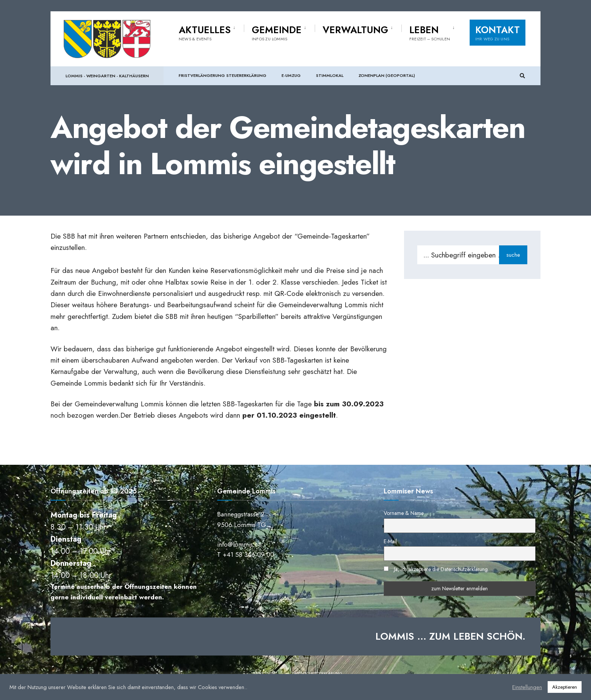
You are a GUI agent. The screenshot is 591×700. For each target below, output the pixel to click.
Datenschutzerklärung (317, 673)
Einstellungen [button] (527, 687)
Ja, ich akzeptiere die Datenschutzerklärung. (441, 569)
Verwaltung (355, 30)
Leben (430, 32)
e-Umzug (291, 75)
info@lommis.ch (239, 544)
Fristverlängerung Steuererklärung (223, 75)
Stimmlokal (330, 75)
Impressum (264, 673)
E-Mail (390, 541)
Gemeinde (277, 32)
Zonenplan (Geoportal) (387, 75)
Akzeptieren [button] (565, 687)
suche (513, 255)
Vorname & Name (404, 513)
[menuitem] (211, 32)
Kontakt (498, 32)
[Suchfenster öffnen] (522, 76)
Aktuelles (205, 32)
